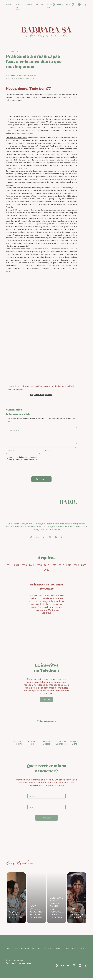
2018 (61, 565)
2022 (46, 570)
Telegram (46, 700)
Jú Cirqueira (48, 95)
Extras (11, 79)
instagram (37, 224)
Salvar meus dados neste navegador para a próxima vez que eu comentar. (23, 459)
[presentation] (22, 468)
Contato (60, 5)
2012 (17, 565)
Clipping (28, 5)
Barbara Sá (29, 76)
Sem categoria (25, 79)
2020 (76, 565)
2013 (24, 565)
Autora (40, 5)
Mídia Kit (50, 6)
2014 (32, 565)
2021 (84, 565)
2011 (9, 565)
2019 (69, 565)
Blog (71, 5)
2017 (54, 565)
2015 (39, 565)
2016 (46, 565)
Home (9, 5)
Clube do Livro (18, 7)
